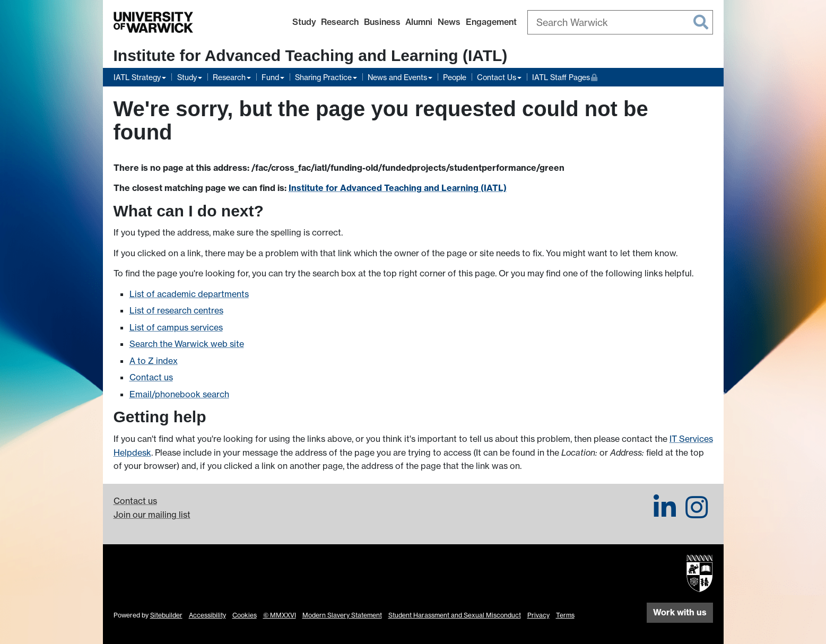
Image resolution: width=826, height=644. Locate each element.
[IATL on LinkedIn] (665, 514)
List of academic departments (189, 294)
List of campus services (176, 327)
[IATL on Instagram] (697, 514)
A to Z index (154, 361)
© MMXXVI (280, 615)
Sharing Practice (323, 77)
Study (304, 22)
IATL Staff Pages (565, 76)
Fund (270, 77)
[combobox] (620, 22)
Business (382, 22)
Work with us (680, 612)
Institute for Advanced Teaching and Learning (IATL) (311, 55)
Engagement (491, 22)
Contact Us (497, 77)
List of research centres (176, 310)
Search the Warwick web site (187, 344)
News (449, 22)
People (455, 77)
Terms (565, 615)
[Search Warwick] (620, 22)
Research (340, 22)
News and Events (397, 77)
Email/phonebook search (179, 394)
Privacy (538, 615)
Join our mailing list (152, 515)
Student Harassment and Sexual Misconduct (455, 615)
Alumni (419, 22)
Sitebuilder (166, 615)
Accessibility (207, 615)
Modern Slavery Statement (342, 615)
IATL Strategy (137, 77)
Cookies (245, 615)
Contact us (151, 377)
